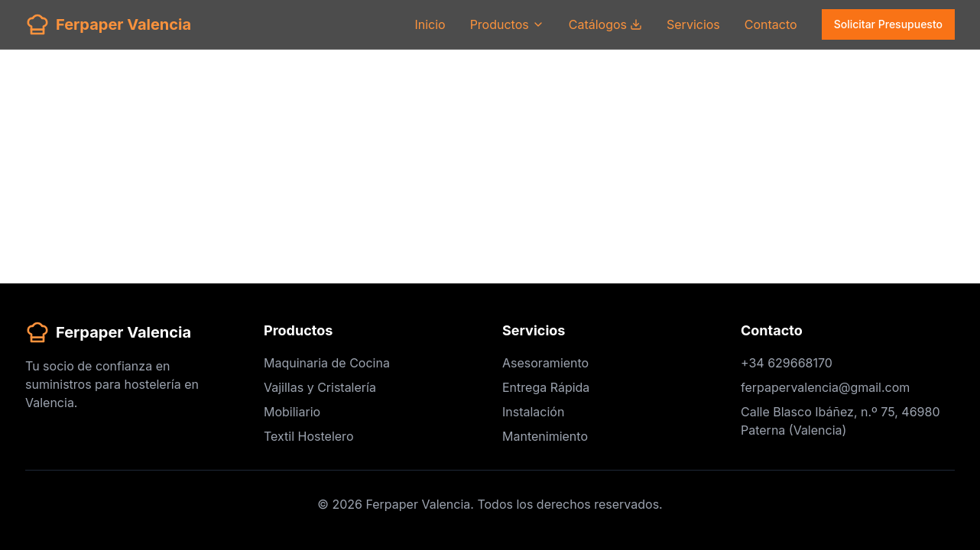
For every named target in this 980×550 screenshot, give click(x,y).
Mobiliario (292, 412)
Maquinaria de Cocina (327, 363)
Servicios (693, 24)
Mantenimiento (545, 436)
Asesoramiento (545, 363)
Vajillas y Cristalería (320, 387)
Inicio (430, 24)
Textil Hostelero (308, 436)
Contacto (771, 24)
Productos (507, 24)
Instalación (533, 412)
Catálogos (605, 24)
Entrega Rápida (546, 387)
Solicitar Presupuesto (888, 24)
